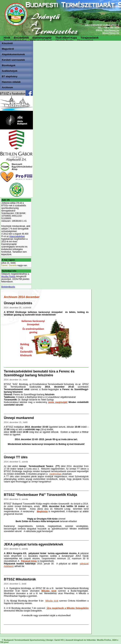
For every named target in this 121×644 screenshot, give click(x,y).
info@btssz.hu (112, 30)
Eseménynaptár (42, 38)
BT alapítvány (10, 76)
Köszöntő (7, 43)
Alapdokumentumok (13, 54)
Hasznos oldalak (11, 82)
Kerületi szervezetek (13, 60)
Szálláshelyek (10, 71)
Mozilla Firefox (8, 276)
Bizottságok (9, 65)
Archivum (7, 87)
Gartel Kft (59, 640)
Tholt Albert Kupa (66, 38)
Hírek (7, 38)
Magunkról (8, 49)
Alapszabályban (17, 236)
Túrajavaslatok (90, 38)
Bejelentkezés (8, 287)
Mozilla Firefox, (104, 640)
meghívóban (55, 474)
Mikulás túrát (52, 601)
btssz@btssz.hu (111, 33)
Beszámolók (21, 38)
